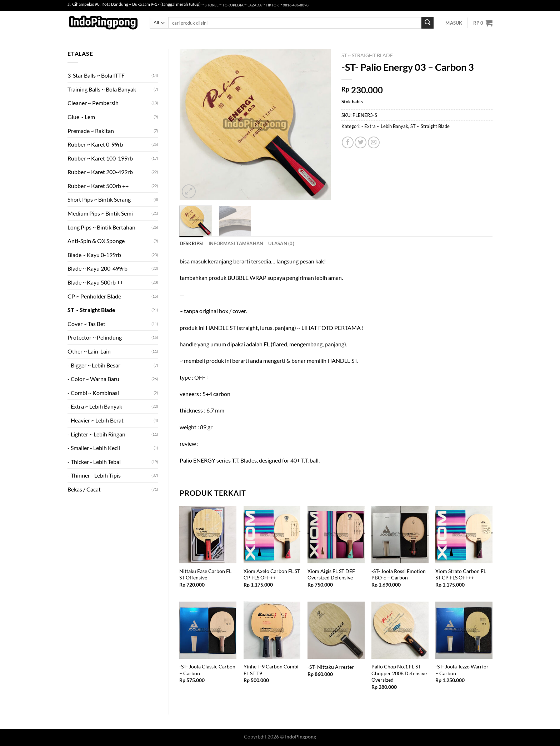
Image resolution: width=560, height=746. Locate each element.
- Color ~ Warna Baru (93, 379)
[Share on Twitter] (361, 142)
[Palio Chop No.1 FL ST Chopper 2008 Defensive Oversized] (400, 630)
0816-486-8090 (296, 5)
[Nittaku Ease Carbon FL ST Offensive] (208, 535)
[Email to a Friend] (374, 142)
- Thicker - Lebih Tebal (94, 462)
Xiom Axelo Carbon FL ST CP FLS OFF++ (272, 574)
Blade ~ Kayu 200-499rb (97, 268)
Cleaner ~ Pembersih (93, 103)
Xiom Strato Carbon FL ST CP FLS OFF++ (461, 574)
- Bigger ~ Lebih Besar (94, 365)
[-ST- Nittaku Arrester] (336, 630)
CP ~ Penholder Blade (94, 296)
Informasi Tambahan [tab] (236, 243)
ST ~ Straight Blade (91, 310)
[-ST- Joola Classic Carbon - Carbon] (208, 630)
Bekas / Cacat (84, 489)
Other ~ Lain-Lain (89, 351)
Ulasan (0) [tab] (281, 243)
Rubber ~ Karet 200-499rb (100, 172)
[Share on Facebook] (348, 142)
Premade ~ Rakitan (91, 131)
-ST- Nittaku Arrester (331, 667)
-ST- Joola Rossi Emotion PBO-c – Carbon (399, 574)
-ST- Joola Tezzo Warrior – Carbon (462, 670)
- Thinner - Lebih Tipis (94, 475)
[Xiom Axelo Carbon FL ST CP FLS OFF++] (272, 535)
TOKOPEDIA (233, 5)
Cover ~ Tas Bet (86, 324)
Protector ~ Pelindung (95, 337)
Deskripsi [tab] (192, 243)
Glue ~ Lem (81, 117)
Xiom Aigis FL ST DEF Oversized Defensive (331, 574)
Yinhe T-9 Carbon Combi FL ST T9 (271, 670)
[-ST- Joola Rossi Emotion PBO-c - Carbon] (400, 535)
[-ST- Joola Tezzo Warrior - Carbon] (464, 630)
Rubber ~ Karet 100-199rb (100, 158)
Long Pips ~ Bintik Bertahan (101, 227)
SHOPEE (212, 5)
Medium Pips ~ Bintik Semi (100, 213)
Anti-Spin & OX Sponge (96, 241)
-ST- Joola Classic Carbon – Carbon (207, 670)
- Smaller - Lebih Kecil (94, 448)
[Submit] (427, 23)
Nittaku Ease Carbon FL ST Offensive (205, 574)
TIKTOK (272, 5)
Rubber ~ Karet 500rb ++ (98, 186)
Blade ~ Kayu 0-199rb (94, 255)
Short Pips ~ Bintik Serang (99, 199)
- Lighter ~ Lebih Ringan (96, 434)
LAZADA (255, 5)
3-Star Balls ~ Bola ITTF (96, 75)
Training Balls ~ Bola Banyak (102, 89)
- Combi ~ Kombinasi (93, 393)
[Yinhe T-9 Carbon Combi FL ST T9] (272, 630)
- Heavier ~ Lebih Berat (96, 420)
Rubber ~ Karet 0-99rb (95, 144)
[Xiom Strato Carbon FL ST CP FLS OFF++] (464, 535)
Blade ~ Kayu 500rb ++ (95, 282)
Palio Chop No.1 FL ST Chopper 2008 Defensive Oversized (399, 673)
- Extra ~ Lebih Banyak (95, 406)
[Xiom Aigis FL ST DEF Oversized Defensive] (336, 535)
